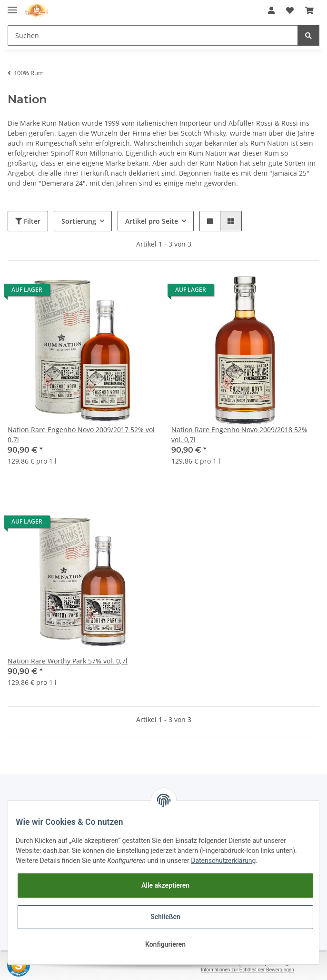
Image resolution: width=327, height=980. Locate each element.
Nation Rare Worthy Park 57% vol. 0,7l (68, 661)
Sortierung (79, 221)
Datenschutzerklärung (223, 861)
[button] (271, 10)
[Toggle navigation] (12, 6)
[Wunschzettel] (290, 10)
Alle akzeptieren (165, 885)
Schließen (165, 917)
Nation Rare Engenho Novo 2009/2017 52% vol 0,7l (81, 435)
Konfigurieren (165, 944)
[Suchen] (153, 35)
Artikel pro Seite (152, 221)
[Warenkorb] (309, 10)
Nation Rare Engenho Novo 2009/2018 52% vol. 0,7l (239, 435)
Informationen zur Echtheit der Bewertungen (248, 970)
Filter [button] (28, 221)
